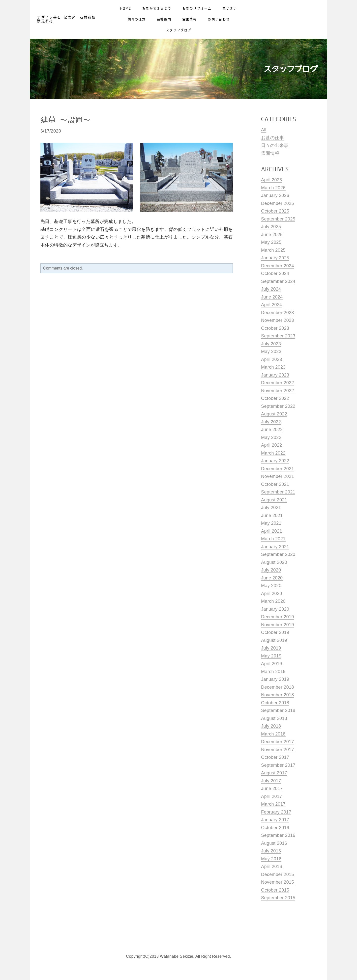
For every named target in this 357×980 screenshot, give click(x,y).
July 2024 (271, 289)
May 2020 (271, 586)
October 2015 (275, 890)
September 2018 (278, 710)
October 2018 (275, 703)
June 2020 (272, 578)
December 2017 (278, 742)
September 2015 (278, 898)
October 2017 (275, 757)
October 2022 (275, 398)
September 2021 (278, 492)
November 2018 (278, 695)
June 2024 (272, 297)
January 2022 (275, 461)
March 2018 (273, 734)
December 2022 (278, 383)
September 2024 (278, 281)
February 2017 (276, 812)
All (264, 130)
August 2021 (274, 500)
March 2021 (273, 539)
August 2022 (274, 414)
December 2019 (278, 617)
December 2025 (278, 203)
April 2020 (272, 594)
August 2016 (274, 843)
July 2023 (271, 344)
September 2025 (278, 219)
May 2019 (271, 656)
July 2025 (271, 227)
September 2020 (278, 554)
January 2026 (275, 195)
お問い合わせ (219, 21)
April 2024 (272, 305)
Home (125, 10)
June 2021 (272, 516)
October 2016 (275, 828)
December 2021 (278, 469)
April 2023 (272, 359)
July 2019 (271, 648)
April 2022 (272, 445)
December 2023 (278, 313)
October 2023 (275, 328)
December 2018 (278, 687)
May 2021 (271, 523)
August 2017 (274, 773)
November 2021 (278, 476)
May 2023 (271, 352)
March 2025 (273, 250)
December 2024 (278, 266)
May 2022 (271, 437)
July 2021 (271, 508)
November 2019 (278, 625)
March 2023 (273, 367)
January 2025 (275, 258)
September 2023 (278, 336)
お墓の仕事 (272, 138)
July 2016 (271, 851)
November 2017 (278, 750)
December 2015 (278, 874)
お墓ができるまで (157, 10)
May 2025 (271, 242)
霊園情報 (190, 21)
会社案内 (164, 21)
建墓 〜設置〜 (65, 120)
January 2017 (275, 820)
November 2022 (278, 391)
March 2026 (273, 188)
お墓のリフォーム (197, 10)
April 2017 (272, 796)
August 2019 (274, 640)
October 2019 (275, 632)
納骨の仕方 (137, 21)
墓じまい (230, 10)
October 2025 (275, 211)
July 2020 (271, 570)
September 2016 (278, 835)
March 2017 (273, 804)
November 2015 (278, 882)
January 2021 (275, 547)
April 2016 (272, 867)
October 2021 (275, 484)
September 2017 (278, 765)
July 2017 (271, 781)
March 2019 (273, 672)
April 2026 (272, 180)
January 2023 (275, 375)
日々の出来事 (275, 145)
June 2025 (272, 235)
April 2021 (272, 531)
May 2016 (271, 859)
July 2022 (271, 422)
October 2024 (275, 273)
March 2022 (273, 453)
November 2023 (278, 320)
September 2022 (278, 406)
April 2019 (272, 664)
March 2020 (273, 601)
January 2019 (275, 679)
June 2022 (272, 430)
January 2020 (275, 609)
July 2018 (271, 726)
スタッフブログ (179, 32)
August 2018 (274, 718)
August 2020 (274, 562)
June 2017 (272, 789)
